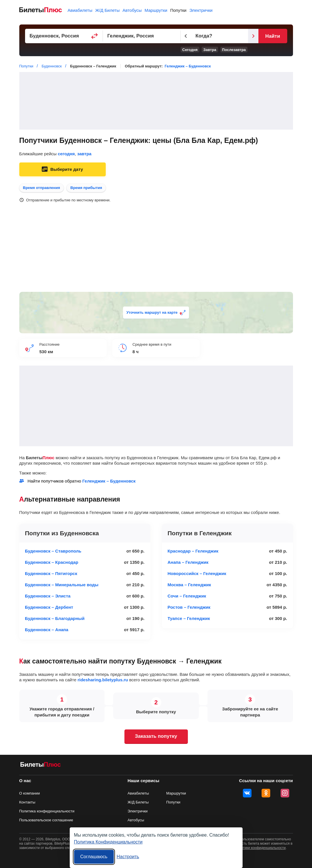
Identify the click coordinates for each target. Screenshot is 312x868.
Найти (273, 36)
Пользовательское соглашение (46, 820)
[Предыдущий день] (186, 36)
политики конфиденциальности (261, 848)
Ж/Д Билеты (107, 10)
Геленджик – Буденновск (188, 66)
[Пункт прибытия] (142, 36)
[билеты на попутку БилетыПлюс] (41, 766)
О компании (30, 793)
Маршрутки (156, 10)
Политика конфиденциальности (47, 811)
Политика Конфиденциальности (108, 842)
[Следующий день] (253, 36)
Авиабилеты (80, 10)
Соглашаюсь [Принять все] (94, 857)
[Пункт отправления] (64, 36)
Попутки (178, 10)
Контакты (27, 802)
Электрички (201, 10)
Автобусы (132, 10)
